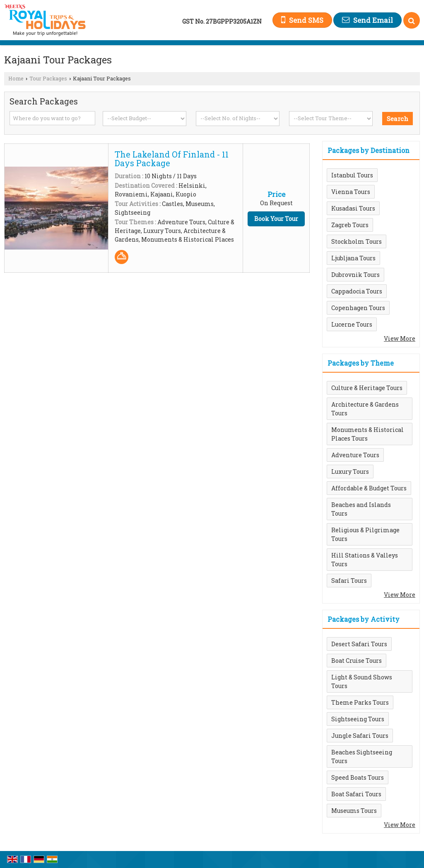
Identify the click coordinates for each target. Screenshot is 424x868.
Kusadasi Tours (353, 208)
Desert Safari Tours (359, 644)
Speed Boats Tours (358, 777)
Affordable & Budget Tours (369, 488)
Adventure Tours (355, 455)
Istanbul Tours (352, 175)
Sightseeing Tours (358, 719)
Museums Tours (354, 811)
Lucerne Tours (352, 324)
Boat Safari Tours (356, 794)
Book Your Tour (276, 219)
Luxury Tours (350, 472)
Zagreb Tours (350, 225)
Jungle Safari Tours (360, 736)
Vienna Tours (351, 192)
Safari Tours (349, 581)
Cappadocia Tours (357, 291)
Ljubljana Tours (353, 258)
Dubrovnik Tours (355, 275)
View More (400, 338)
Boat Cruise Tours (357, 661)
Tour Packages (48, 78)
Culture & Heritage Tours (367, 388)
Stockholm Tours (357, 241)
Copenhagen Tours (358, 308)
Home (16, 78)
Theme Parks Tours (360, 702)
